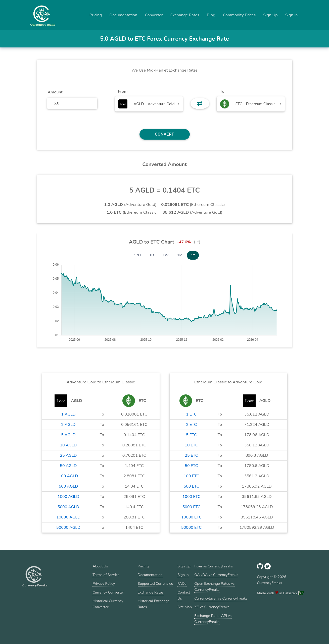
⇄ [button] (200, 103)
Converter (154, 15)
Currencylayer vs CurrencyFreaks (221, 598)
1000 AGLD (68, 497)
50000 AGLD (68, 528)
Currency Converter (108, 592)
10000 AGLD (68, 517)
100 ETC (192, 476)
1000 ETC (191, 497)
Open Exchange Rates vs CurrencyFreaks (214, 587)
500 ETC (192, 486)
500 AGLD (68, 486)
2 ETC (191, 425)
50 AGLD (68, 466)
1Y (193, 255)
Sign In (292, 15)
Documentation (123, 15)
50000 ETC (191, 528)
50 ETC (191, 466)
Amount (55, 92)
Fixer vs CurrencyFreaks (214, 566)
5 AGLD (68, 435)
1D (152, 255)
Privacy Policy (104, 583)
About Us (100, 566)
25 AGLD (68, 455)
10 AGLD (68, 445)
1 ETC (191, 414)
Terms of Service (106, 575)
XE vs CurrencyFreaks (212, 607)
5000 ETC (191, 507)
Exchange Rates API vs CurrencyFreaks (213, 619)
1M (180, 255)
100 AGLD (68, 476)
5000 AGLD (68, 507)
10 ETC (191, 445)
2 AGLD (68, 425)
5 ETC (191, 435)
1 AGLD (68, 414)
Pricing (96, 15)
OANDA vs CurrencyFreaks (216, 575)
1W (166, 255)
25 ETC (191, 455)
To (222, 91)
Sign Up (270, 15)
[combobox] (149, 104)
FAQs (182, 583)
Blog (211, 15)
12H (137, 255)
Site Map (185, 607)
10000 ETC (191, 517)
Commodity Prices (239, 15)
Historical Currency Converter (108, 604)
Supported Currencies (155, 583)
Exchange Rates (185, 15)
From (123, 91)
